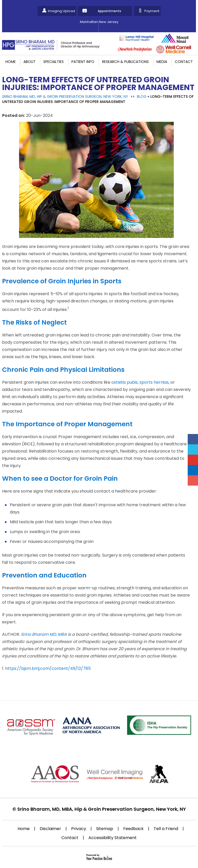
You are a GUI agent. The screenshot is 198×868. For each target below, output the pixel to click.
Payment (152, 11)
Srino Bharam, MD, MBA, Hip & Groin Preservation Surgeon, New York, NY (102, 809)
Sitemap (105, 829)
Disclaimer (50, 829)
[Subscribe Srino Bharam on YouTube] (193, 460)
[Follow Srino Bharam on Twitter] (193, 449)
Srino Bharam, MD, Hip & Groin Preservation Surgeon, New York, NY (65, 97)
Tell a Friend (166, 829)
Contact (184, 62)
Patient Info (83, 62)
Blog (142, 97)
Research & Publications (125, 62)
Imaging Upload (61, 11)
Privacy (79, 829)
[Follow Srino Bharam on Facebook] (193, 439)
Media (162, 62)
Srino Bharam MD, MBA (44, 634)
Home (11, 62)
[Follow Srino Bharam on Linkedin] (193, 470)
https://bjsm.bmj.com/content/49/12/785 (48, 668)
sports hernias (154, 382)
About (30, 62)
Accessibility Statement (113, 838)
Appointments (109, 11)
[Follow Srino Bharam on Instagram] (193, 480)
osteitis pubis (125, 382)
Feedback (133, 829)
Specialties (53, 62)
